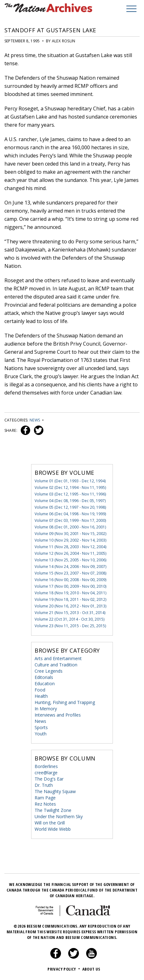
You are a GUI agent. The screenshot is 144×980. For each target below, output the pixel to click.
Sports (41, 727)
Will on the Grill (50, 823)
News (35, 420)
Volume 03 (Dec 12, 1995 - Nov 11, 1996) (70, 494)
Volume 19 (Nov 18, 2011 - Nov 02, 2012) (70, 599)
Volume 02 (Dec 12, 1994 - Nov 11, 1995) (70, 487)
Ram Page (45, 798)
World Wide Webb (53, 829)
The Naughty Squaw (55, 791)
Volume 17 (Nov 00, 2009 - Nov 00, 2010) (70, 586)
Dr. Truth (44, 785)
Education (45, 683)
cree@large (46, 773)
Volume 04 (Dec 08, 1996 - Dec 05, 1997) (70, 501)
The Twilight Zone (53, 810)
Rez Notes (45, 804)
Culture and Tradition (56, 665)
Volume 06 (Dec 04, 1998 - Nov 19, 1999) (70, 514)
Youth (41, 734)
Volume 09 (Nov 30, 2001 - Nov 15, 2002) (70, 534)
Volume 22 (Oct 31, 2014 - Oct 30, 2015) (69, 619)
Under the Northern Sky (59, 816)
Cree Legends (49, 671)
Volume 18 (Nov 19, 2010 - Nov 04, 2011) (70, 593)
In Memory (46, 709)
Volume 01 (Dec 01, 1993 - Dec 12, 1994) (70, 481)
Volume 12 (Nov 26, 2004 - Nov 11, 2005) (70, 553)
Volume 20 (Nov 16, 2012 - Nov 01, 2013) (70, 606)
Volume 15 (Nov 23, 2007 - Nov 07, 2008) (70, 573)
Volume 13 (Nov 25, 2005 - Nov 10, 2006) (70, 560)
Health (41, 696)
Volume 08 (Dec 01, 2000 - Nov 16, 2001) (70, 527)
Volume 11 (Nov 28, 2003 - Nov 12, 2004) (70, 547)
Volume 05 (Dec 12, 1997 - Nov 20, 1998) (70, 507)
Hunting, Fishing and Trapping (65, 702)
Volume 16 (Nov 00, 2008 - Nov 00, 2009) (70, 580)
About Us (91, 969)
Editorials (44, 677)
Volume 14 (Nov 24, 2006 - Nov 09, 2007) (70, 567)
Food (40, 690)
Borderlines (46, 766)
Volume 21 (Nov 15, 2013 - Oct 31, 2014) (70, 613)
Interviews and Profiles (58, 715)
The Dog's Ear (49, 779)
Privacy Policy (64, 969)
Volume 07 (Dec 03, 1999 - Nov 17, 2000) (70, 520)
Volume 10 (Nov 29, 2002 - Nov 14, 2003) (70, 540)
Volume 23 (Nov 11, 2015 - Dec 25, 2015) (70, 626)
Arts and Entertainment (58, 658)
